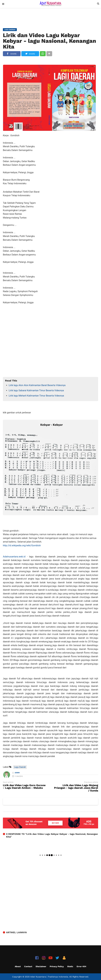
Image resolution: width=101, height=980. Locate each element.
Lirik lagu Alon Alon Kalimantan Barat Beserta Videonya (37, 385)
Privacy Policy (57, 966)
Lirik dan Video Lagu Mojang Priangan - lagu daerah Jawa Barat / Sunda (76, 788)
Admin (17, 773)
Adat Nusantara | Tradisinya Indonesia (49, 977)
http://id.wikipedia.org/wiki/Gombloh (22, 545)
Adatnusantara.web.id (14, 557)
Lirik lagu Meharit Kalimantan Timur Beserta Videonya (36, 396)
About (18, 966)
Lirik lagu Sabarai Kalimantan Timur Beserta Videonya (36, 390)
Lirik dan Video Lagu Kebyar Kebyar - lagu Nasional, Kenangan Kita (49, 41)
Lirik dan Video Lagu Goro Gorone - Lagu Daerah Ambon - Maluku (24, 787)
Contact (28, 966)
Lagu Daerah (20, 767)
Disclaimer (41, 966)
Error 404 (81, 966)
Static (70, 966)
